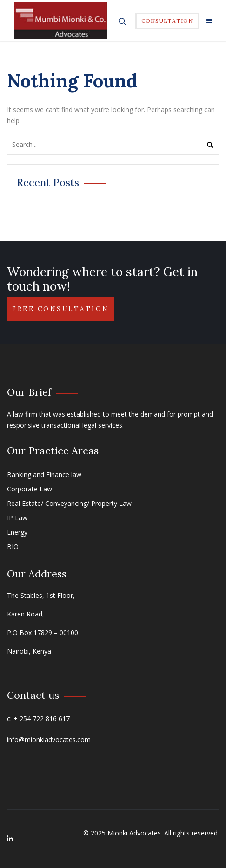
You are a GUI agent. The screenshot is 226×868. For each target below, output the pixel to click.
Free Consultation (61, 309)
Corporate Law (30, 489)
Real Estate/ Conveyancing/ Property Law (69, 503)
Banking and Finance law (44, 474)
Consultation (167, 21)
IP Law (17, 518)
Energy (17, 532)
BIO (13, 547)
